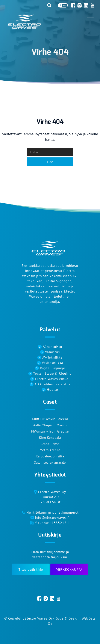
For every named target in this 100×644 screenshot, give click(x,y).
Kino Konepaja (50, 438)
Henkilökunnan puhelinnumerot (52, 512)
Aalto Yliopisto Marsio (50, 425)
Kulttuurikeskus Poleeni (50, 419)
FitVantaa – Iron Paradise (50, 431)
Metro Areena (50, 450)
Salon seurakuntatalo (50, 462)
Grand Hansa (50, 444)
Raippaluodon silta (50, 456)
